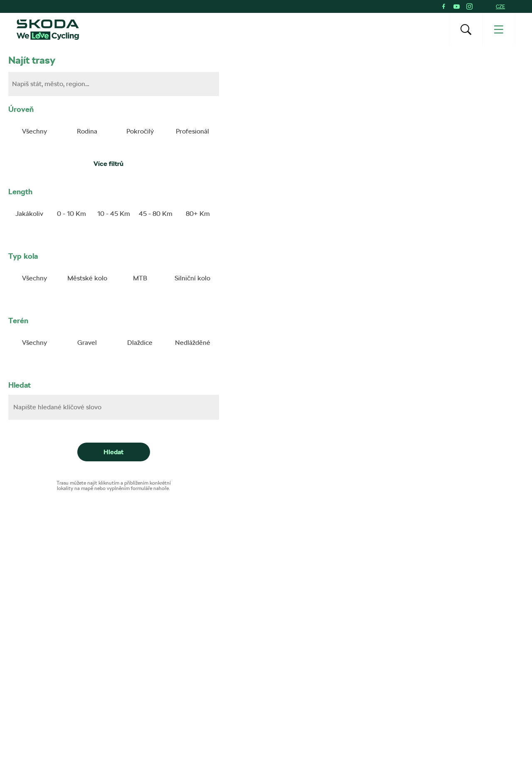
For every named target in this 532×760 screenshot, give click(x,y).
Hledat (20, 385)
